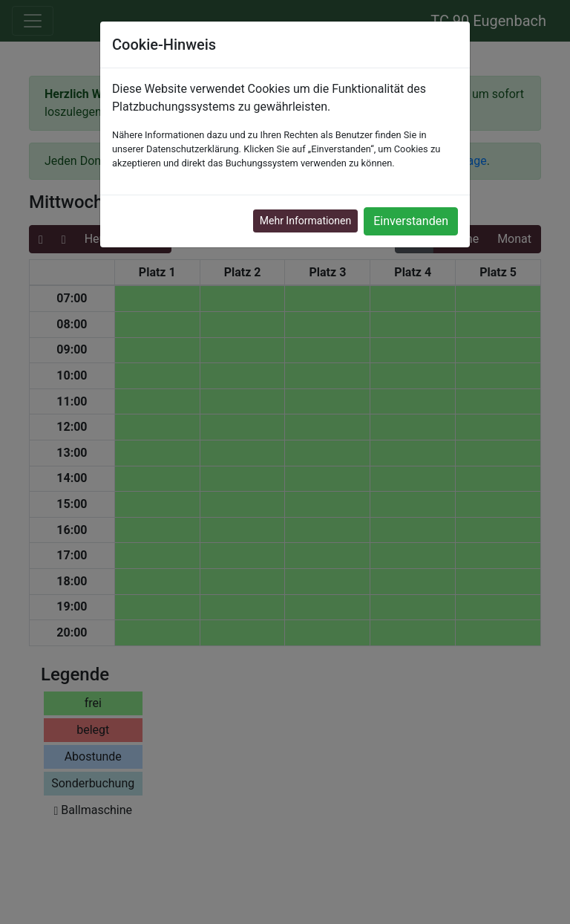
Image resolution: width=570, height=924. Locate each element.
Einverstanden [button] (411, 221)
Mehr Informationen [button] (305, 221)
